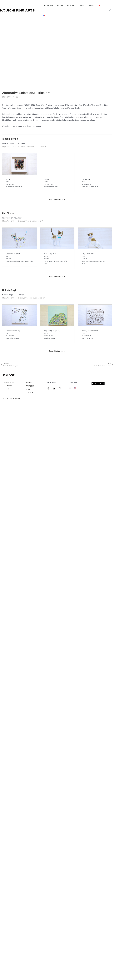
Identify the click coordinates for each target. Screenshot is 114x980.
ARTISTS (60, 5)
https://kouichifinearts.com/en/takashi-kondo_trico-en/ (24, 147)
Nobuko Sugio (10, 290)
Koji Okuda (8, 213)
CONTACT (91, 5)
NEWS (81, 5)
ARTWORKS (71, 5)
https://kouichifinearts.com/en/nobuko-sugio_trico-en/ (24, 298)
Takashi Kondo (10, 139)
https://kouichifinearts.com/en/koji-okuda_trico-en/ (22, 221)
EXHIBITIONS (48, 5)
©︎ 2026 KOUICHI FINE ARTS (12, 398)
